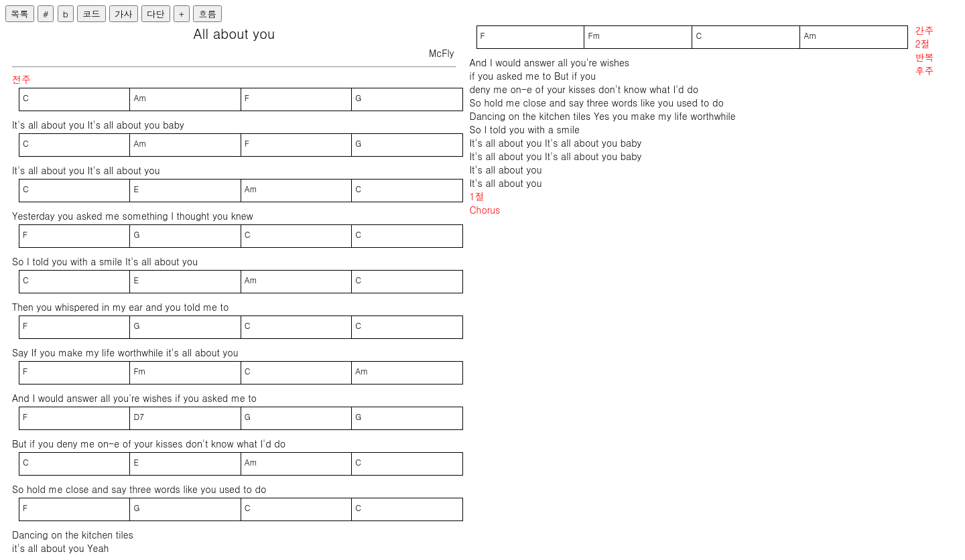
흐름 (207, 14)
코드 (91, 14)
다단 (156, 14)
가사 (124, 14)
